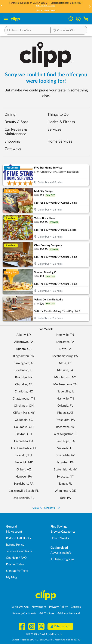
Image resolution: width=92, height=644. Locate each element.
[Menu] (6, 19)
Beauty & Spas (16, 122)
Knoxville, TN (65, 335)
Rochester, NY (65, 427)
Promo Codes (15, 564)
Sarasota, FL (65, 448)
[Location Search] (69, 31)
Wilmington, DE (65, 491)
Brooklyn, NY (24, 377)
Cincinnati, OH (24, 406)
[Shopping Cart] (86, 19)
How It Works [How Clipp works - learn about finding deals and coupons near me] (60, 538)
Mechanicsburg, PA (65, 356)
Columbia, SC (24, 420)
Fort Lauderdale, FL (24, 448)
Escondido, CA (24, 441)
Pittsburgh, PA (65, 420)
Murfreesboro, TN (65, 384)
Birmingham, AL (24, 363)
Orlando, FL (65, 406)
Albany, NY (24, 335)
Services (54, 130)
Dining (10, 115)
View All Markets (46, 508)
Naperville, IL (65, 392)
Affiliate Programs (62, 559)
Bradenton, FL (24, 370)
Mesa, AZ (65, 363)
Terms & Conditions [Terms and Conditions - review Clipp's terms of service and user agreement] (19, 551)
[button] (90, 7)
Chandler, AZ (24, 384)
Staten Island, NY (65, 470)
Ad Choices (47, 613)
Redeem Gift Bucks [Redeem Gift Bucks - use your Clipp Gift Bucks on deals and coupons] (18, 538)
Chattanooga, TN (24, 399)
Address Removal (69, 613)
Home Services (60, 141)
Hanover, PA (24, 477)
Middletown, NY (65, 377)
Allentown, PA (24, 342)
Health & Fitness (61, 122)
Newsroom (39, 607)
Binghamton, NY (24, 356)
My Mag (11, 577)
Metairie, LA (65, 370)
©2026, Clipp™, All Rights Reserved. (44, 634)
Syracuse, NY (65, 477)
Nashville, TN (65, 399)
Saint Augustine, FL (65, 434)
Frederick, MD (24, 462)
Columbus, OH (24, 427)
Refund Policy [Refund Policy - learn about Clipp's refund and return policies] (15, 545)
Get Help (12, 558)
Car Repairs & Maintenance (16, 132)
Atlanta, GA (24, 349)
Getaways (13, 149)
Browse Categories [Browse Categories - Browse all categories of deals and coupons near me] (63, 532)
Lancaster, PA (65, 342)
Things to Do (58, 115)
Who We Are (20, 607)
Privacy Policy (58, 607)
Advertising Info (61, 553)
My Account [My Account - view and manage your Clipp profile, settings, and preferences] (14, 532)
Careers (76, 607)
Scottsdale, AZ (65, 455)
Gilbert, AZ (24, 470)
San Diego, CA (65, 441)
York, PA (65, 498)
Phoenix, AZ (65, 413)
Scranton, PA (65, 462)
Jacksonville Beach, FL (24, 491)
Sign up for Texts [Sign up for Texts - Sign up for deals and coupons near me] (17, 571)
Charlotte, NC (24, 392)
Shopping (12, 141)
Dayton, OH (24, 434)
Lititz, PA (65, 349)
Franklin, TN (24, 455)
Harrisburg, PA (24, 484)
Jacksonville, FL (24, 498)
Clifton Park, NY (24, 413)
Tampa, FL (65, 484)
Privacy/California (24, 613)
